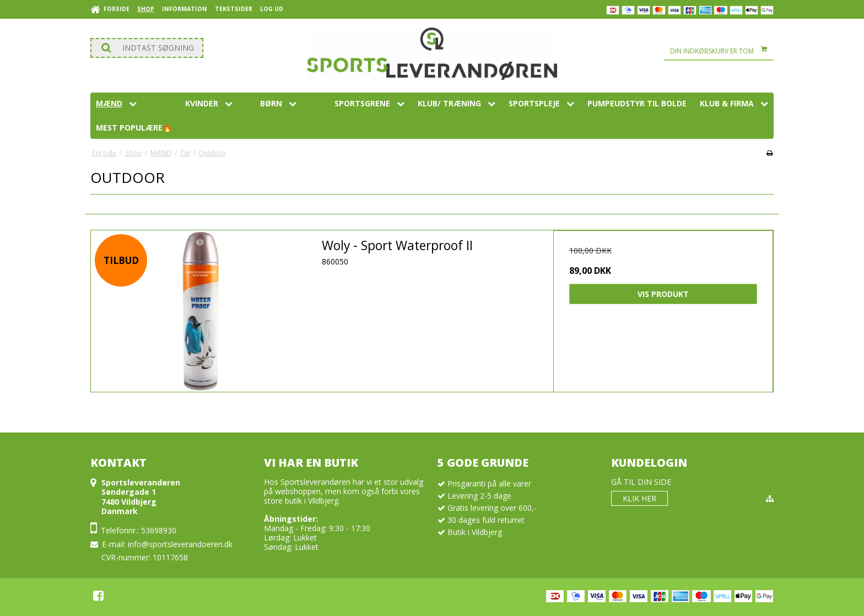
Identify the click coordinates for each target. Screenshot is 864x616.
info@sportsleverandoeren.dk (180, 544)
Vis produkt (663, 294)
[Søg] (147, 48)
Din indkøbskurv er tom (722, 51)
